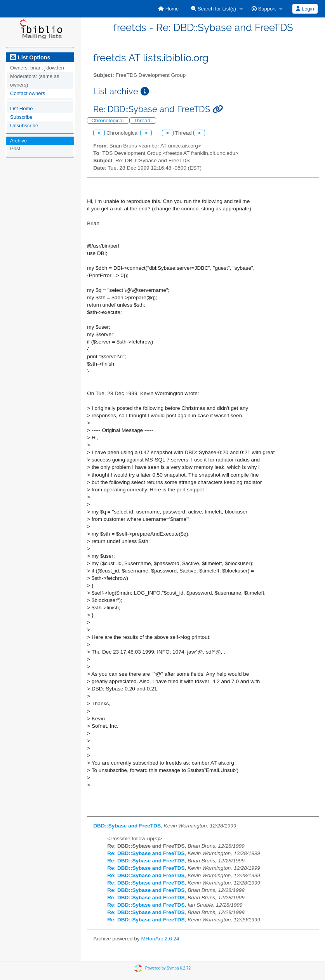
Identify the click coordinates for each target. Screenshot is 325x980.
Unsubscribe (24, 126)
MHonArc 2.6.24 (160, 939)
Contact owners (28, 93)
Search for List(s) (214, 9)
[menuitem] (168, 9)
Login (305, 9)
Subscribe (21, 117)
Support (264, 9)
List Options (30, 57)
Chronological (108, 121)
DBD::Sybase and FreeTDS (127, 826)
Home (168, 9)
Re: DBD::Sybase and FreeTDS (146, 853)
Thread (143, 121)
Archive (18, 141)
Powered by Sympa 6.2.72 (168, 968)
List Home (22, 108)
